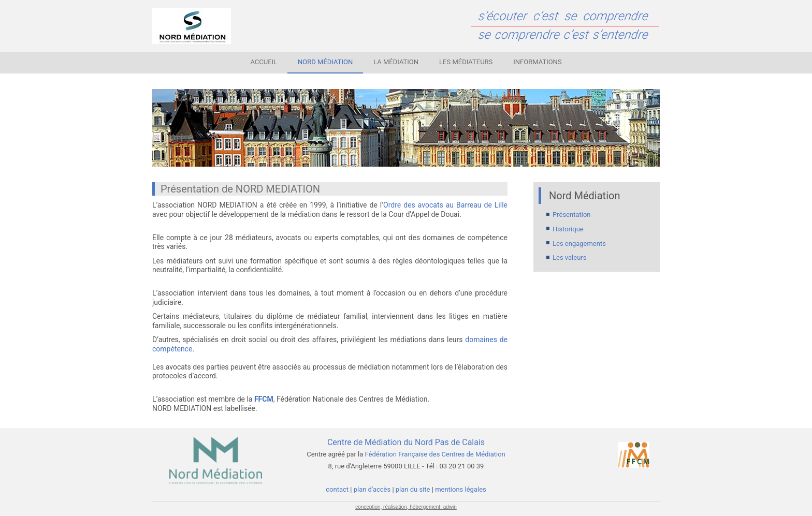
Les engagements (579, 244)
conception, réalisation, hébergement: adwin (406, 507)
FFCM (264, 399)
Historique (568, 229)
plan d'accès (372, 489)
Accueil (264, 62)
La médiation (396, 62)
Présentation (572, 215)
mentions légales (461, 489)
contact (338, 489)
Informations (537, 62)
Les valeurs (569, 257)
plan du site (413, 489)
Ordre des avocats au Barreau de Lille (445, 205)
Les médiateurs (466, 62)
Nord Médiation (325, 62)
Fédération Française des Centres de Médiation (435, 454)
